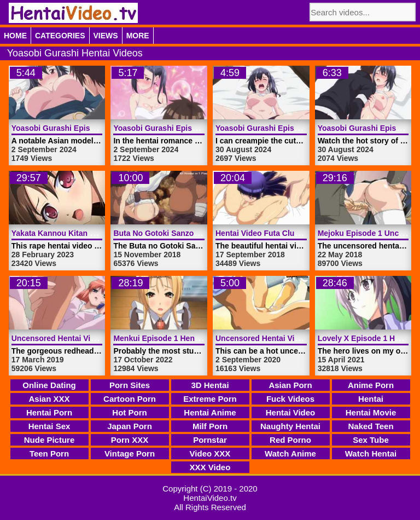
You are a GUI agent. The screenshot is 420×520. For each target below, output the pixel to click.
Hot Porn (129, 412)
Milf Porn (210, 426)
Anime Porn (371, 385)
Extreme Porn (210, 399)
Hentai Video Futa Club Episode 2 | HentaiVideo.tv (306, 233)
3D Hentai (210, 385)
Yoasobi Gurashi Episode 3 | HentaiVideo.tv (192, 128)
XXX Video (210, 467)
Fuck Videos (290, 399)
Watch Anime (290, 453)
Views (106, 36)
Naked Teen (371, 426)
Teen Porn (49, 453)
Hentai (371, 399)
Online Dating (49, 385)
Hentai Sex (49, 426)
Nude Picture (49, 440)
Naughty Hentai (290, 426)
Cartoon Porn (130, 399)
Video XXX (210, 453)
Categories (60, 36)
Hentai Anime (210, 412)
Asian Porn (290, 385)
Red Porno (290, 440)
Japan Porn (130, 426)
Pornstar (210, 440)
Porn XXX (130, 440)
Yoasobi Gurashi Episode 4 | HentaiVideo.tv (91, 128)
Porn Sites (130, 385)
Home (15, 36)
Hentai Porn (49, 412)
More (138, 36)
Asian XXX (49, 399)
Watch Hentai (371, 453)
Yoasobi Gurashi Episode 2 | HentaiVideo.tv (294, 128)
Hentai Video (291, 412)
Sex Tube (371, 440)
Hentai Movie (371, 412)
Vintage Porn (130, 453)
